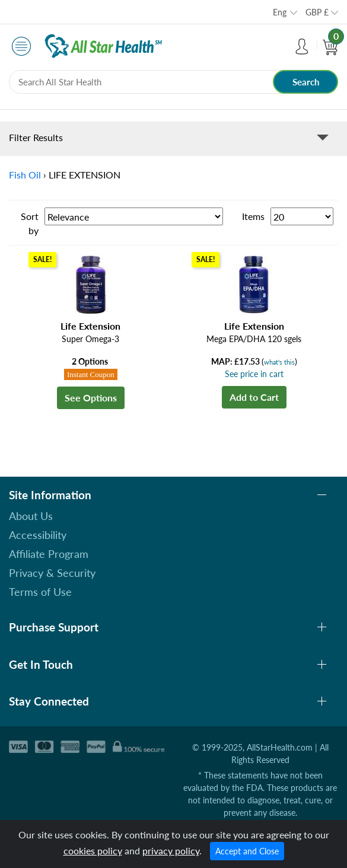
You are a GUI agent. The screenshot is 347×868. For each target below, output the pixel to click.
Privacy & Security (52, 573)
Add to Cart (254, 397)
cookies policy (93, 851)
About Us (31, 516)
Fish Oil (25, 175)
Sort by (30, 223)
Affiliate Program (49, 554)
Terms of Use (40, 592)
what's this (279, 362)
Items (253, 216)
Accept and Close (247, 851)
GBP (317, 12)
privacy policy (171, 851)
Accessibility (38, 535)
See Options (91, 398)
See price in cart (254, 374)
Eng (280, 12)
